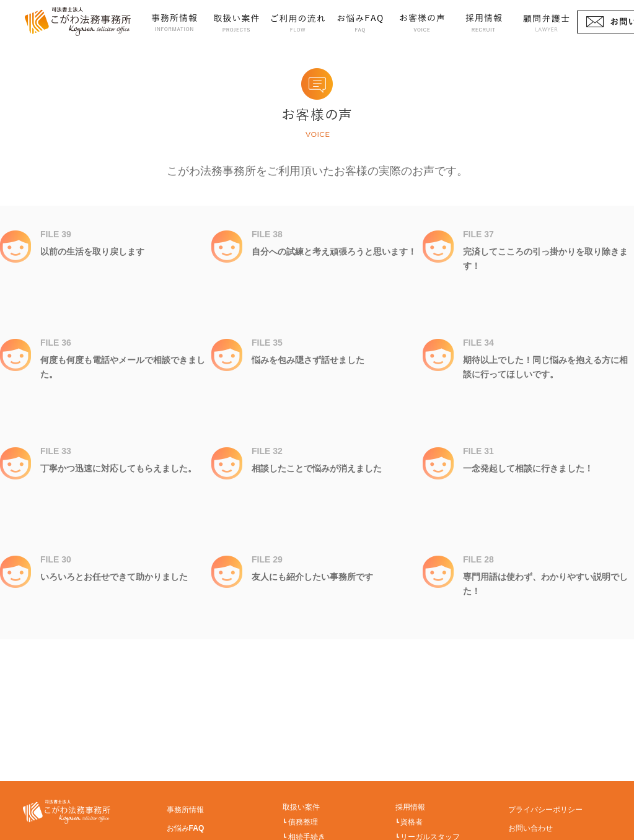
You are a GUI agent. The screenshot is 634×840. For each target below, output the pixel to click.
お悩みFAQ (360, 22)
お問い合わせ (531, 828)
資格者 (412, 822)
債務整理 (303, 822)
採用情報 (484, 22)
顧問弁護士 (546, 22)
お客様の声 (422, 22)
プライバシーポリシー (545, 810)
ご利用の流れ (298, 22)
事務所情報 (174, 22)
